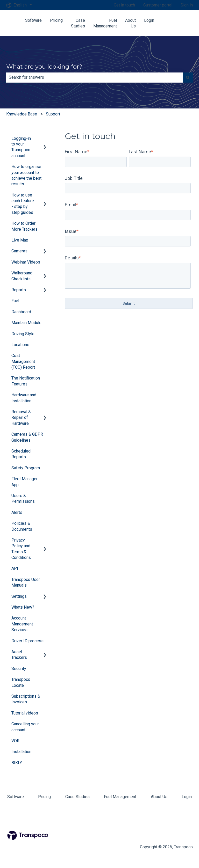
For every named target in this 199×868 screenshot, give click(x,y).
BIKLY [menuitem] (17, 763)
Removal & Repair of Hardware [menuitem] (21, 418)
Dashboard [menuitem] (21, 312)
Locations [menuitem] (20, 345)
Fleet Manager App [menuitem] (24, 482)
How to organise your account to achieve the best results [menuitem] (26, 175)
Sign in (187, 5)
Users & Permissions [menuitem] (23, 498)
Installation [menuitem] (21, 752)
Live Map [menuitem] (20, 240)
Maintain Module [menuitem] (26, 323)
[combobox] (95, 77)
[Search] (188, 77)
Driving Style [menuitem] (23, 334)
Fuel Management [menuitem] (120, 797)
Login (149, 20)
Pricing (56, 20)
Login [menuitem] (187, 797)
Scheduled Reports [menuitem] (21, 454)
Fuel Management (105, 23)
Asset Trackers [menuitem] (19, 655)
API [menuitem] (15, 568)
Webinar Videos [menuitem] (26, 262)
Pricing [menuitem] (44, 797)
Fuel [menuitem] (15, 301)
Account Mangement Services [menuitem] (22, 624)
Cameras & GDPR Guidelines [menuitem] (27, 437)
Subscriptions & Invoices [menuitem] (26, 699)
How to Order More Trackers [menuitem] (24, 226)
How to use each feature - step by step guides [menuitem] (23, 204)
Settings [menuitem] (19, 596)
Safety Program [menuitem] (26, 468)
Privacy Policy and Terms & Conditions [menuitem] (21, 549)
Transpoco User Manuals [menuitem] (26, 582)
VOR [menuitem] (15, 741)
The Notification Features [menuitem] (26, 381)
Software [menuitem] (16, 797)
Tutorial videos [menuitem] (25, 713)
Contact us (181, 23)
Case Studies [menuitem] (77, 797)
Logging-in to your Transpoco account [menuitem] (21, 147)
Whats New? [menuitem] (23, 607)
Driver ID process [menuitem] (27, 641)
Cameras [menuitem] (19, 251)
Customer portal (158, 5)
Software (33, 20)
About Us (130, 23)
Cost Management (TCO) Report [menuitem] (23, 361)
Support (53, 114)
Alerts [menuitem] (17, 512)
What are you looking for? (44, 67)
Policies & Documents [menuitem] (22, 526)
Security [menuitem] (19, 669)
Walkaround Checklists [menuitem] (22, 276)
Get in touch (124, 5)
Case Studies (78, 23)
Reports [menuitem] (19, 290)
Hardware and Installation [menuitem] (24, 398)
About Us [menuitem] (159, 797)
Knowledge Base (22, 114)
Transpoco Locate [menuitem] (21, 682)
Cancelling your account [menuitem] (25, 727)
